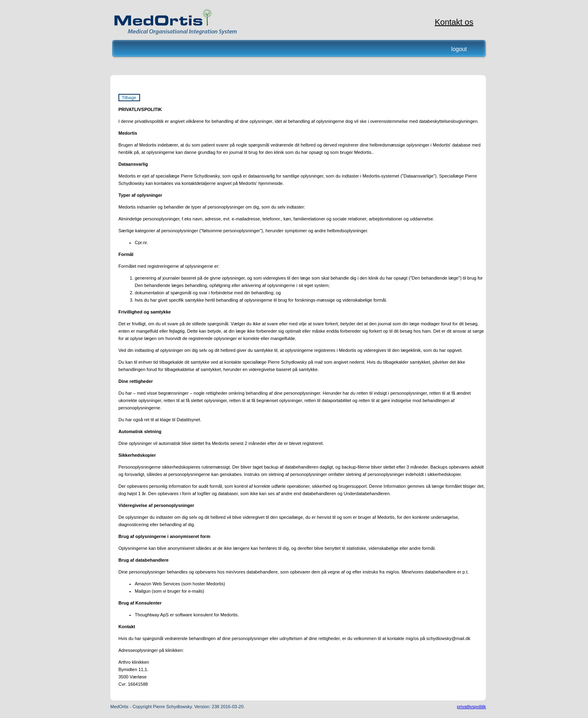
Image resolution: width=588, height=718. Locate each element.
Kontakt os (454, 22)
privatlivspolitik (471, 707)
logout (459, 49)
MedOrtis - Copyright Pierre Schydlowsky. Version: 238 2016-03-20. (177, 707)
